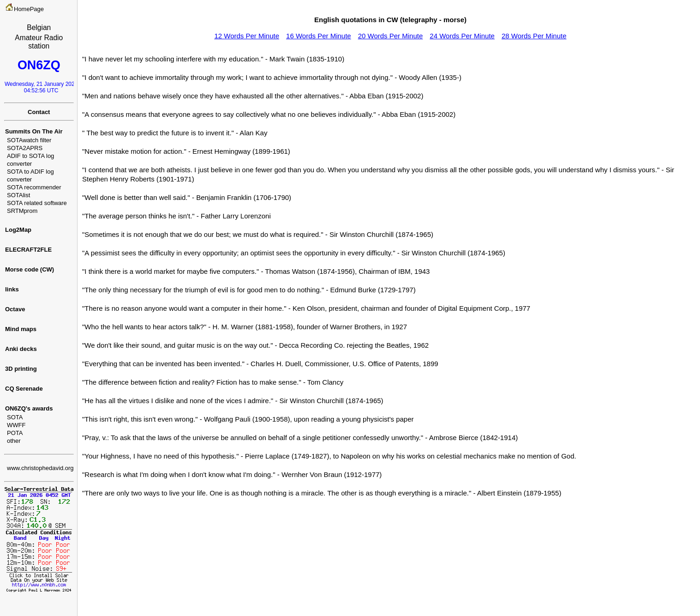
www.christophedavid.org (40, 468)
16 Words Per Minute (319, 36)
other (14, 441)
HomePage (29, 9)
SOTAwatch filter (29, 140)
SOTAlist (18, 195)
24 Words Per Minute (462, 36)
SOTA (15, 417)
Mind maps (21, 329)
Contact (39, 112)
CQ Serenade (24, 389)
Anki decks (21, 349)
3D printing (21, 369)
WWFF (16, 425)
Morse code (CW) (30, 269)
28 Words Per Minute (534, 36)
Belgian (39, 27)
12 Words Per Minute (247, 36)
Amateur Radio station (39, 42)
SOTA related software (37, 203)
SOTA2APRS (25, 148)
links (12, 289)
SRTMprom (22, 211)
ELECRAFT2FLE (28, 250)
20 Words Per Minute (391, 36)
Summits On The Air (34, 131)
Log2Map (18, 230)
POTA (15, 433)
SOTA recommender (34, 187)
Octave (15, 309)
